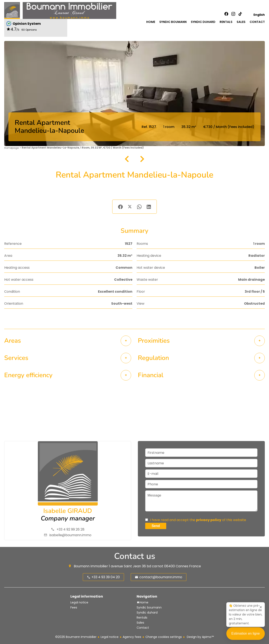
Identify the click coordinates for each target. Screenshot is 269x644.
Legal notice (110, 637)
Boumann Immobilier (91, 566)
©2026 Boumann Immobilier (76, 637)
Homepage (11, 148)
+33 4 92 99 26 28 (71, 529)
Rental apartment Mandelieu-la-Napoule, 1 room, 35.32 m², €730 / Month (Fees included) (83, 148)
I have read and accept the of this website (198, 520)
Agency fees (132, 637)
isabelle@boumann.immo (70, 535)
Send (156, 526)
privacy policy (209, 520)
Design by (200, 637)
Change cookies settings (164, 637)
